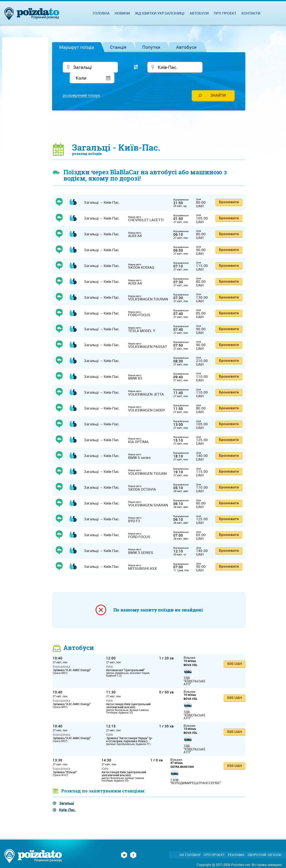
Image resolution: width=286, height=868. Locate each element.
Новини (122, 13)
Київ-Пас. (67, 800)
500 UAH (234, 654)
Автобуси (186, 47)
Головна (101, 13)
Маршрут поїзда (77, 47)
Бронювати (229, 192)
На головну (190, 845)
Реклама (236, 845)
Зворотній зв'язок (264, 845)
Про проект (225, 13)
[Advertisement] (149, 117)
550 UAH (234, 756)
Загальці (67, 793)
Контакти (251, 13)
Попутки (151, 47)
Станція (118, 47)
